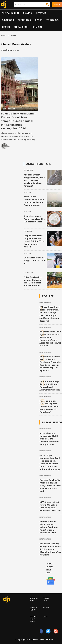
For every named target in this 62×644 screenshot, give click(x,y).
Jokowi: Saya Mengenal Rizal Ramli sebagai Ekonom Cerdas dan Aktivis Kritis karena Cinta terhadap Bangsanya (50, 462)
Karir (45, 617)
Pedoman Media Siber (34, 619)
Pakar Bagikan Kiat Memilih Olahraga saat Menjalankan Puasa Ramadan (33, 281)
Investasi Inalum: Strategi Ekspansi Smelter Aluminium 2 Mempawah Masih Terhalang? (49, 406)
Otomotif (8, 20)
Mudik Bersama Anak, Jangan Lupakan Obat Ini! (35, 261)
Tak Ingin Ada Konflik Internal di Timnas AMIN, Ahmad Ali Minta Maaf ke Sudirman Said (50, 486)
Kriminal (37, 27)
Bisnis (27, 13)
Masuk (57, 5)
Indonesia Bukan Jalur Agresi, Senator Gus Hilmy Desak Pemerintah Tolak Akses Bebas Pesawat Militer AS (50, 339)
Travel (6, 27)
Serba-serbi (21, 27)
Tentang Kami (34, 600)
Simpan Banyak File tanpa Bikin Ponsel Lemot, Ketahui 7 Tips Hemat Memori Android (34, 241)
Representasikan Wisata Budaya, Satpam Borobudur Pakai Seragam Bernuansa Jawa (49, 527)
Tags (14, 35)
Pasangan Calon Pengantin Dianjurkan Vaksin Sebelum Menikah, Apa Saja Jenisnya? (34, 180)
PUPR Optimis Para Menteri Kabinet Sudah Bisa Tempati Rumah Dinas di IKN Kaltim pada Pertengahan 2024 (19, 121)
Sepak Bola (25, 20)
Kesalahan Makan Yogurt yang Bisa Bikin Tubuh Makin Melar (34, 219)
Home (4, 35)
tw (48, 633)
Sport (39, 20)
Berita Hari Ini (11, 13)
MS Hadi (8, 146)
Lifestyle (41, 13)
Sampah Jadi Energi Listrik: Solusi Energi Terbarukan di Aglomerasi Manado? (50, 386)
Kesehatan (28, 170)
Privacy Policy (34, 609)
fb (41, 633)
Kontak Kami (46, 600)
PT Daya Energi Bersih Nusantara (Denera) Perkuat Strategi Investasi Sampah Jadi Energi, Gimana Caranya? (50, 314)
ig (56, 633)
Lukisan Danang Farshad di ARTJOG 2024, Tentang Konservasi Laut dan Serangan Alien (49, 439)
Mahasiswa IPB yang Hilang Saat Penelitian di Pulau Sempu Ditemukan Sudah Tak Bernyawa (50, 549)
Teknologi (53, 20)
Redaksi (46, 608)
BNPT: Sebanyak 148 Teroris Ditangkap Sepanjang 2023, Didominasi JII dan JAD (50, 506)
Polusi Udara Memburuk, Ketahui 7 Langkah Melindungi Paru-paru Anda (34, 201)
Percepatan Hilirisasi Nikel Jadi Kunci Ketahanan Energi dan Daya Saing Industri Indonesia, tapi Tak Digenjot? (50, 364)
